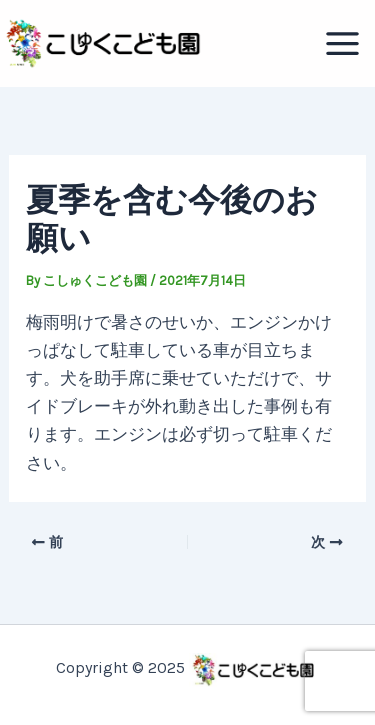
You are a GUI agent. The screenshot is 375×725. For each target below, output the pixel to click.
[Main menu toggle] (343, 43)
